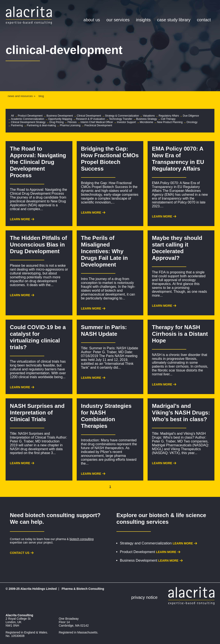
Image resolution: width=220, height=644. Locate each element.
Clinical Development (89, 116)
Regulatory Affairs (169, 116)
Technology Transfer (121, 119)
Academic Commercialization (28, 119)
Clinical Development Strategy (28, 122)
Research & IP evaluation (91, 119)
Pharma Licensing (70, 125)
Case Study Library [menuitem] (174, 20)
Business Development (60, 116)
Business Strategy (147, 119)
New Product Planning (170, 122)
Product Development (30, 116)
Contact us (20, 553)
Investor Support (126, 122)
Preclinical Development (98, 125)
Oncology (192, 122)
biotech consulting (82, 539)
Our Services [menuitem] (118, 20)
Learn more (183, 543)
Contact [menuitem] (204, 20)
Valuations (149, 116)
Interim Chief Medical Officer (97, 122)
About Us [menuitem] (92, 20)
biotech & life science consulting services (161, 518)
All (12, 116)
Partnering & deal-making (41, 125)
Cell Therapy (168, 119)
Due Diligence (191, 116)
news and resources (20, 96)
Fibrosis (72, 122)
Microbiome (147, 122)
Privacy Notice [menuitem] (144, 597)
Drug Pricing (57, 122)
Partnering (17, 125)
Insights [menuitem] (143, 20)
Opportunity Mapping (60, 119)
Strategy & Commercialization (122, 116)
